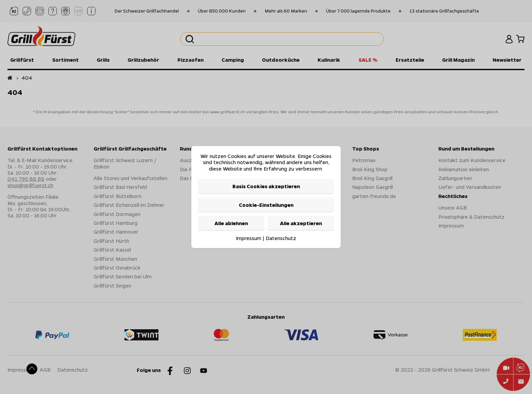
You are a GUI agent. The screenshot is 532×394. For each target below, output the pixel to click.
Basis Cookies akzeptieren (266, 186)
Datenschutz (281, 238)
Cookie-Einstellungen (266, 204)
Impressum (249, 238)
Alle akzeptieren (301, 223)
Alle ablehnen (231, 223)
